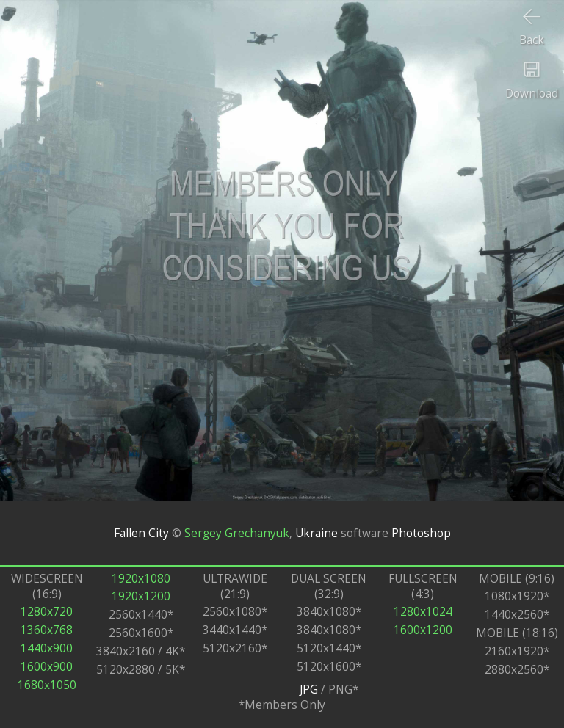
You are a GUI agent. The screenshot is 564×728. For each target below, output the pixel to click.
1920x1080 (141, 579)
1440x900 (47, 648)
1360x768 (47, 630)
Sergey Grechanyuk (237, 533)
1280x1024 (423, 612)
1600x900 (47, 667)
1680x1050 (47, 685)
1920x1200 (141, 596)
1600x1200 (423, 630)
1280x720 (47, 612)
